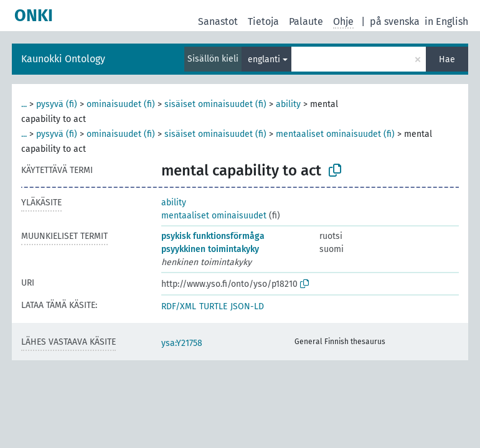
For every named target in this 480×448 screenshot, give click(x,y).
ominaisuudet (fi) (121, 104)
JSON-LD (247, 306)
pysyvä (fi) (57, 104)
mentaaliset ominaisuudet (214, 216)
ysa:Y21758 (182, 343)
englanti (264, 59)
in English (446, 21)
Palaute (306, 21)
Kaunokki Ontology (63, 59)
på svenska (395, 21)
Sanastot (218, 21)
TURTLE (213, 306)
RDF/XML (179, 306)
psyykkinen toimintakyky (210, 249)
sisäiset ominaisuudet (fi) (215, 104)
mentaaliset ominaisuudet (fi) (335, 134)
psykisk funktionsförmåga (213, 236)
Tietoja (263, 21)
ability (288, 104)
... (24, 104)
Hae (447, 59)
